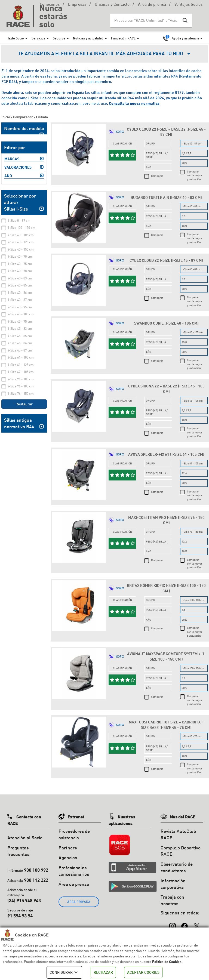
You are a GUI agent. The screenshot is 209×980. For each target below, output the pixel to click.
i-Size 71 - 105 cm (21, 379)
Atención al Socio (25, 838)
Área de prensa (152, 5)
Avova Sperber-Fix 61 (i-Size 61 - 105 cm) (166, 454)
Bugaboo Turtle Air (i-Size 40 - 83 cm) (166, 197)
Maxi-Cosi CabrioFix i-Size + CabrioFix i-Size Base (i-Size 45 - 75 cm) (166, 725)
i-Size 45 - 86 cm (20, 343)
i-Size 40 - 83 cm (20, 278)
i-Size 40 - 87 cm (20, 300)
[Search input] (146, 20)
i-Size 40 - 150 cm (21, 249)
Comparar (157, 176)
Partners (68, 848)
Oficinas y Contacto (112, 5)
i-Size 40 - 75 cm (20, 264)
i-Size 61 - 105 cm (21, 357)
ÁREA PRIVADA (79, 902)
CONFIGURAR (64, 972)
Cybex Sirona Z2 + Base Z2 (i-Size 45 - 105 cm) (166, 389)
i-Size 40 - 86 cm (20, 293)
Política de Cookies (167, 961)
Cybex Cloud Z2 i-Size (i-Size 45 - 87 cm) (166, 260)
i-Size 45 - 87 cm (20, 350)
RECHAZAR (103, 972)
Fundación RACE (123, 38)
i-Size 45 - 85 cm (20, 336)
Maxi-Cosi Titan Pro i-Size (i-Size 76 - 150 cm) (166, 520)
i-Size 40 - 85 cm (20, 285)
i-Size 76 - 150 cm (21, 394)
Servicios (38, 38)
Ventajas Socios (188, 5)
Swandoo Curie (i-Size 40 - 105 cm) (166, 323)
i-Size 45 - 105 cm (21, 314)
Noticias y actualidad (88, 38)
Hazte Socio (15, 38)
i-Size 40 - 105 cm (21, 235)
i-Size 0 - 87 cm (19, 221)
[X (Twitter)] (196, 923)
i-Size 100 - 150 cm (22, 228)
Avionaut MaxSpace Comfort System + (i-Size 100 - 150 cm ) (166, 656)
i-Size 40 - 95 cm (20, 307)
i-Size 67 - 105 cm (21, 372)
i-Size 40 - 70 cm (20, 256)
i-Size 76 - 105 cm (21, 386)
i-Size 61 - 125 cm (21, 365)
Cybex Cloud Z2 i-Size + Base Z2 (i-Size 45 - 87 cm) (166, 132)
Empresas (77, 5)
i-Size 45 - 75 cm (20, 321)
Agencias (68, 857)
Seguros (59, 38)
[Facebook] (185, 923)
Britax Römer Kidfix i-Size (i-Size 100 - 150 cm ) (166, 588)
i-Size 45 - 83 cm (20, 329)
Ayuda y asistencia (185, 38)
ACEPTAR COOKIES (143, 972)
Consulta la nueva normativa (134, 103)
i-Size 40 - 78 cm (20, 271)
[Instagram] (173, 923)
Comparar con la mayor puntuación (195, 175)
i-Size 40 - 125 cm (21, 242)
